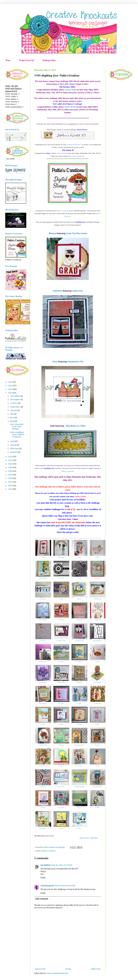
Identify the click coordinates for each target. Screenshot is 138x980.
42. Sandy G (61, 766)
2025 (11, 386)
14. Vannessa (61, 620)
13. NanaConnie (43, 620)
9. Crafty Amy (43, 599)
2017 (10, 475)
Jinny (55, 362)
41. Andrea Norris (43, 766)
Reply (43, 878)
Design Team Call (26, 60)
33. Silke (43, 724)
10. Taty (61, 599)
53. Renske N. (43, 828)
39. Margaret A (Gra (79, 745)
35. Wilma (79, 724)
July (12, 414)
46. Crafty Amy (61, 787)
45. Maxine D (43, 787)
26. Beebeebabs (61, 682)
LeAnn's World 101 (73, 145)
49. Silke (43, 808)
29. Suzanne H (43, 703)
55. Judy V (79, 828)
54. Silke (61, 828)
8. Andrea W (97, 578)
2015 (10, 482)
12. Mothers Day (97, 599)
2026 (11, 382)
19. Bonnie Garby (79, 641)
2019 (10, 467)
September (16, 407)
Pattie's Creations (62, 211)
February (15, 449)
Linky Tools (84, 838)
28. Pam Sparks (97, 682)
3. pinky (79, 557)
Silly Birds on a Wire (76, 426)
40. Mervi (97, 745)
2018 (10, 471)
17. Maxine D (43, 641)
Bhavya (52, 233)
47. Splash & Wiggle (79, 787)
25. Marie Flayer (43, 682)
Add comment (42, 899)
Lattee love (77, 291)
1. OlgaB (43, 557)
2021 (10, 460)
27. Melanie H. (79, 682)
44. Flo (97, 766)
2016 (10, 478)
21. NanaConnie (43, 662)
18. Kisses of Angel (61, 641)
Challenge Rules (49, 60)
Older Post (96, 969)
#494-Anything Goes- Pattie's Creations (17, 435)
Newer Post (40, 969)
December (15, 396)
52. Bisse (97, 808)
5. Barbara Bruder (43, 578)
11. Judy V (79, 599)
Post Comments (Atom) (57, 973)
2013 (10, 489)
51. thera (79, 808)
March (13, 445)
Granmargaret (47, 886)
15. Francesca (79, 620)
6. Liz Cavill (61, 578)
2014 (10, 486)
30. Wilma (61, 703)
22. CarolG (61, 662)
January (14, 452)
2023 (10, 393)
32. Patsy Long (97, 703)
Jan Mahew (46, 865)
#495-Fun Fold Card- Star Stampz (17, 427)
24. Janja (97, 662)
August (14, 410)
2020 (11, 464)
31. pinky (79, 703)
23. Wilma (79, 662)
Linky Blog (94, 838)
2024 (11, 389)
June (12, 418)
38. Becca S (61, 745)
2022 (11, 457)
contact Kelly (71, 90)
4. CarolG (97, 557)
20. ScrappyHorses (97, 641)
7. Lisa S (79, 578)
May (12, 421)
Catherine (57, 291)
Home (8, 60)
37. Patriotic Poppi (43, 745)
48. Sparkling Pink (97, 787)
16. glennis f (97, 620)
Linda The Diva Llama (76, 233)
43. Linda (79, 766)
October (14, 403)
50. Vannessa (61, 808)
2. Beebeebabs (61, 557)
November (15, 400)
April (13, 441)
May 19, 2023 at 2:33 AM (65, 886)
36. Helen (97, 724)
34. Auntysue (61, 724)
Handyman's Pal (75, 362)
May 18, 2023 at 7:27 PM (62, 865)
